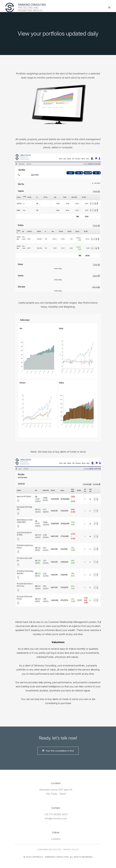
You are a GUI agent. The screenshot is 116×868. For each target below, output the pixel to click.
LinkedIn (56, 839)
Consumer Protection (49, 850)
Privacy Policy (71, 850)
